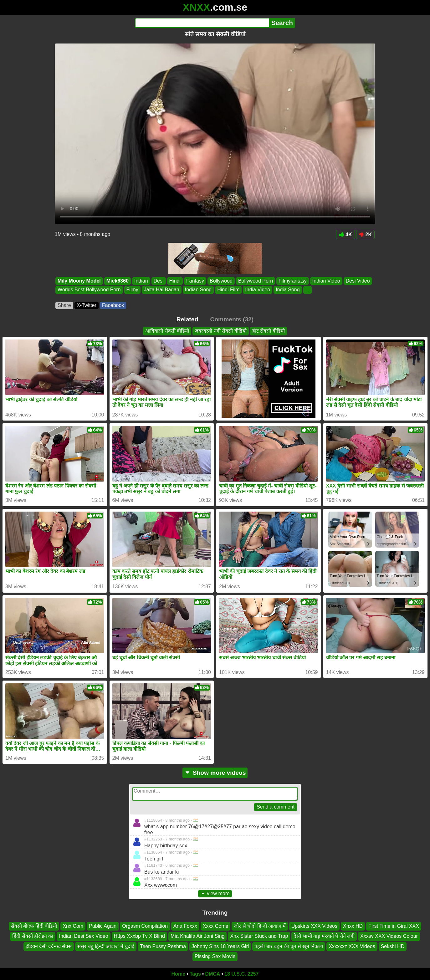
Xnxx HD (353, 926)
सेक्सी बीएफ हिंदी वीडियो (34, 926)
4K (345, 235)
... (307, 290)
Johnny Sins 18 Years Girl (220, 946)
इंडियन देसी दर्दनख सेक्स (49, 946)
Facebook (113, 305)
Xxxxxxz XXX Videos (352, 946)
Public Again (103, 926)
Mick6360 (118, 281)
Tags (195, 974)
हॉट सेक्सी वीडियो (269, 331)
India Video (258, 290)
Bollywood (221, 281)
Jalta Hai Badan (162, 290)
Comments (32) (232, 319)
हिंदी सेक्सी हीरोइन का (33, 936)
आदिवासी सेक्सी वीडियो (167, 331)
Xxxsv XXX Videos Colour (389, 936)
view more (215, 893)
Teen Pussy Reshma (163, 946)
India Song (288, 290)
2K (365, 235)
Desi (159, 281)
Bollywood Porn (256, 281)
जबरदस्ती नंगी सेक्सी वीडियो (220, 331)
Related (187, 319)
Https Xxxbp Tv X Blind (139, 936)
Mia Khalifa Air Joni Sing (198, 936)
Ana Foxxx (185, 926)
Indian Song (198, 290)
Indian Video (326, 281)
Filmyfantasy (293, 281)
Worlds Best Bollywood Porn (89, 290)
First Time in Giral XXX (394, 926)
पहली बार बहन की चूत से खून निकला (289, 946)
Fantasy (195, 281)
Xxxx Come (216, 926)
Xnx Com (73, 926)
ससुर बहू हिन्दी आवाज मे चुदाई (106, 946)
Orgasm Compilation (145, 926)
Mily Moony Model (79, 281)
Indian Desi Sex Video (83, 936)
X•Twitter (87, 305)
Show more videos (215, 773)
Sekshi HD (393, 946)
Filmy (132, 290)
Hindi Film (228, 290)
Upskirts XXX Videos (314, 926)
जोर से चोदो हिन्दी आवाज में (260, 926)
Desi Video (358, 281)
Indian (141, 281)
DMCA (212, 974)
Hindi (175, 281)
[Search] (202, 23)
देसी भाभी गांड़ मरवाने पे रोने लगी (324, 936)
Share (64, 305)
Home (178, 974)
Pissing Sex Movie (215, 956)
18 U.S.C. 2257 (241, 974)
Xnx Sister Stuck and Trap (259, 936)
